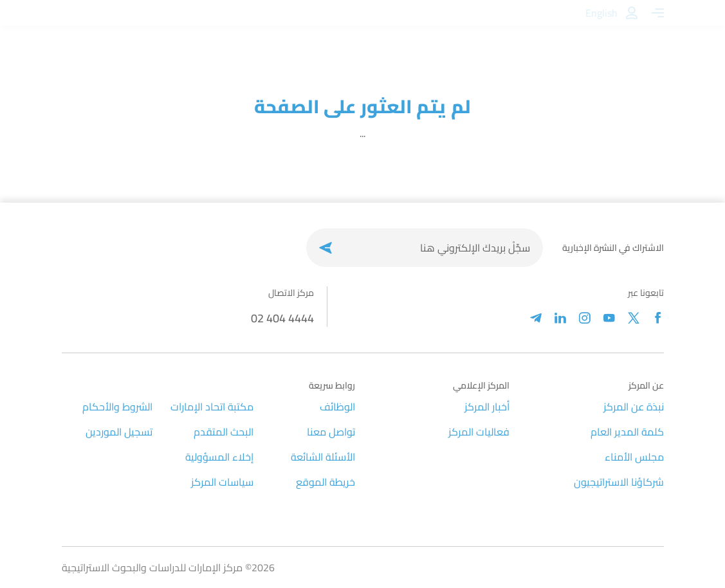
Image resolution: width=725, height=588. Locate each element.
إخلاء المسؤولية (219, 457)
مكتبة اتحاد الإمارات (212, 407)
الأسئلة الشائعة (323, 457)
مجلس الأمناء (634, 457)
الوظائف (337, 407)
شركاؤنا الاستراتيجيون (619, 482)
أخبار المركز (487, 407)
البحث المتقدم (224, 432)
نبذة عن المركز (634, 407)
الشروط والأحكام (117, 407)
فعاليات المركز (479, 432)
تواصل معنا (331, 432)
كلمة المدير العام (627, 432)
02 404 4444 (282, 318)
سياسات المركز (222, 482)
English (601, 13)
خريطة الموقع (326, 482)
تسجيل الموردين (119, 432)
